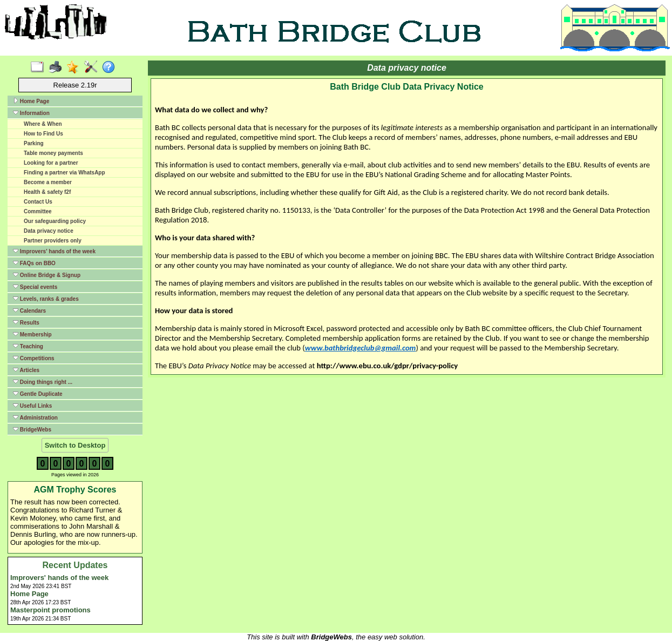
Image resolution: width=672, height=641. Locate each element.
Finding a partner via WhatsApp (65, 173)
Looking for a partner (51, 163)
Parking (34, 143)
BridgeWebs (32, 429)
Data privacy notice (49, 231)
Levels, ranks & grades (46, 299)
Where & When (43, 124)
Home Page (31, 101)
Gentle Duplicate (38, 394)
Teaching (28, 346)
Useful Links (32, 406)
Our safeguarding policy (55, 221)
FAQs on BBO (34, 263)
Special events (35, 287)
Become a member (48, 182)
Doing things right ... (43, 382)
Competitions (34, 358)
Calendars (29, 311)
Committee (38, 211)
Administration (35, 417)
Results (26, 322)
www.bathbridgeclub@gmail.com (361, 348)
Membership (32, 334)
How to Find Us (43, 134)
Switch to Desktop (75, 445)
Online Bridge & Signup (47, 275)
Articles (26, 370)
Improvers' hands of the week (54, 251)
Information (31, 113)
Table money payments (53, 153)
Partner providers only (53, 241)
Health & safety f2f (47, 192)
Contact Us (38, 202)
